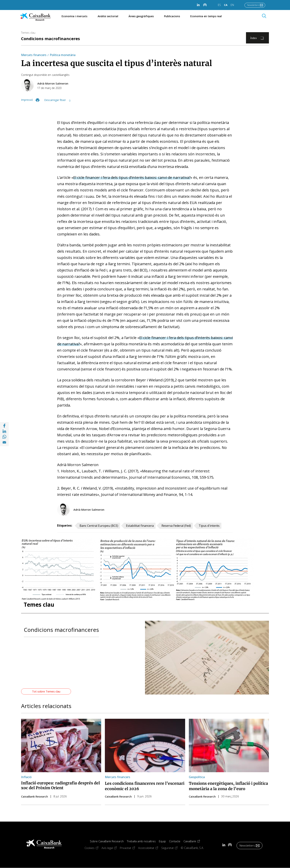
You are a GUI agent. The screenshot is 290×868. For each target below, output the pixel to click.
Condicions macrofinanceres (50, 38)
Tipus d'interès (209, 526)
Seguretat (171, 848)
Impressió (27, 100)
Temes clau (28, 33)
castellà (57, 75)
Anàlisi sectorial (108, 16)
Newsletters (253, 5)
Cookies (93, 848)
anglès (65, 75)
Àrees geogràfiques (141, 16)
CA (226, 5)
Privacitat (129, 848)
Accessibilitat (150, 848)
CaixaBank (193, 841)
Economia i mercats (74, 16)
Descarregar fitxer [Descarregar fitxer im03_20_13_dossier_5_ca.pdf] (55, 100)
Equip (162, 841)
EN (232, 5)
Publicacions (172, 16)
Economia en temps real (208, 16)
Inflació (26, 777)
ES (219, 5)
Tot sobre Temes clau (46, 691)
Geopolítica (197, 777)
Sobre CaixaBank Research (107, 841)
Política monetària (63, 55)
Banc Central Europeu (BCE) (99, 526)
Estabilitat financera (140, 526)
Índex (253, 38)
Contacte (175, 841)
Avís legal (111, 848)
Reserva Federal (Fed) (176, 526)
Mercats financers (34, 55)
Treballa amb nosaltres (141, 841)
